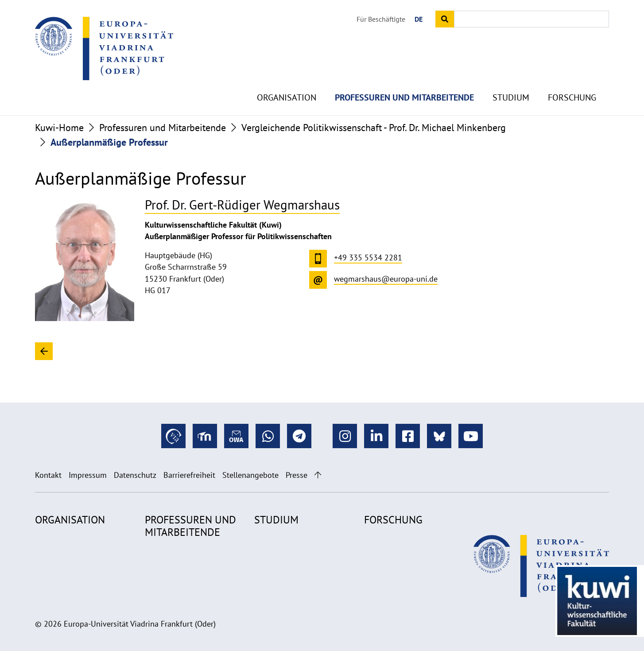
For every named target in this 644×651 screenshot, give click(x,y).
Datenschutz (135, 475)
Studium (511, 80)
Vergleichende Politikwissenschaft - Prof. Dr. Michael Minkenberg (374, 128)
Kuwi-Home (59, 128)
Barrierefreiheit (189, 475)
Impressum (88, 475)
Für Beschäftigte (381, 19)
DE (419, 19)
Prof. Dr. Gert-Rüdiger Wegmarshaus (242, 205)
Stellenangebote (250, 475)
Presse (297, 475)
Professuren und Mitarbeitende (404, 80)
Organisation (287, 80)
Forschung (572, 80)
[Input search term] (531, 19)
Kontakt (48, 475)
